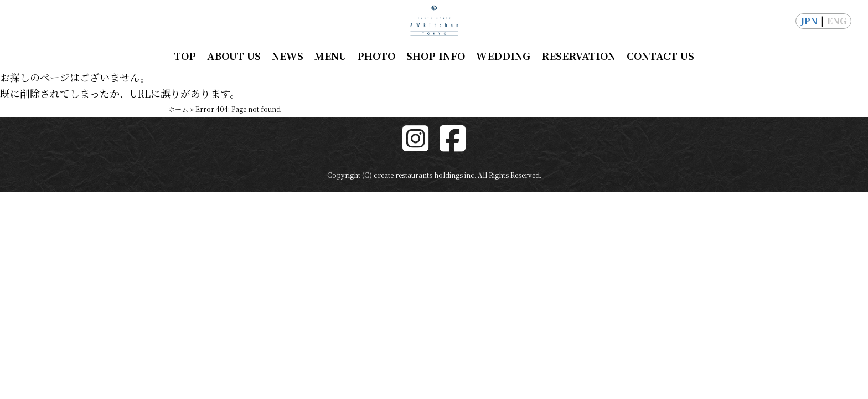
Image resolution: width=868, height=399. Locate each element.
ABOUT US (234, 55)
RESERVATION (578, 55)
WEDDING (503, 55)
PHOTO (376, 55)
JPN (809, 21)
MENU (330, 55)
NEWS (288, 55)
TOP (185, 55)
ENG (837, 21)
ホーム (178, 109)
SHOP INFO (436, 55)
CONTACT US (660, 55)
